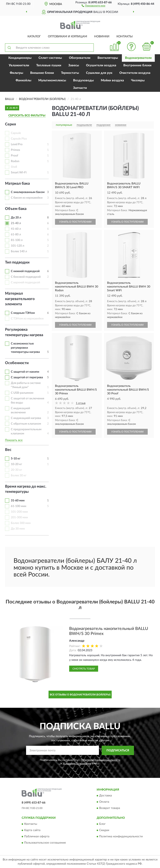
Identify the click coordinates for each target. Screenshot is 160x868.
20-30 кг (16, 470)
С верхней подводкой (25, 283)
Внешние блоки (42, 73)
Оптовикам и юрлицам (67, 37)
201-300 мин (19, 517)
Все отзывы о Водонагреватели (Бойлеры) (80, 695)
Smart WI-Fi (19, 173)
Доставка (106, 796)
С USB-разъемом (22, 393)
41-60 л (16, 229)
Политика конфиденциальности (121, 836)
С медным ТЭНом (23, 313)
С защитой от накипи (25, 372)
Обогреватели (80, 58)
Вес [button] (8, 450)
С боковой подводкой (26, 277)
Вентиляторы (108, 58)
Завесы (74, 65)
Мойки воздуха (112, 80)
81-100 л (17, 240)
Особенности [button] (17, 363)
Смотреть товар (84, 669)
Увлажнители (19, 65)
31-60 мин (18, 501)
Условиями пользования (77, 763)
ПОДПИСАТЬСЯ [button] (118, 751)
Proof (14, 156)
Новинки (102, 37)
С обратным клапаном (26, 424)
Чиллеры (138, 80)
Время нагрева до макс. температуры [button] (26, 489)
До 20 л (16, 218)
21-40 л (16, 223)
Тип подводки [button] (17, 262)
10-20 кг (16, 464)
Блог (102, 824)
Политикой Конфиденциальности (100, 760)
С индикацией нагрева (26, 418)
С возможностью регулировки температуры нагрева (25, 348)
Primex (15, 150)
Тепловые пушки (49, 65)
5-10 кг (16, 459)
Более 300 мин (21, 523)
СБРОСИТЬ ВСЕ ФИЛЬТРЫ (27, 116)
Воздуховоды (83, 80)
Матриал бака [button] (17, 184)
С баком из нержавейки (27, 198)
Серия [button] (10, 124)
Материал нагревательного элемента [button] (20, 299)
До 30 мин (18, 529)
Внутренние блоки (137, 65)
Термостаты (70, 73)
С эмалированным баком (28, 192)
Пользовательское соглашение (45, 843)
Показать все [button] (14, 440)
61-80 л (16, 235)
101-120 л (17, 246)
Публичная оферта (37, 836)
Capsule (16, 133)
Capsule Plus (19, 139)
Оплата (104, 802)
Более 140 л (19, 251)
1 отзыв (81, 403)
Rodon (15, 161)
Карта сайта (32, 830)
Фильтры (16, 73)
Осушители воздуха (101, 65)
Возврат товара (110, 808)
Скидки (104, 830)
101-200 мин (19, 512)
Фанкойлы (23, 80)
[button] (93, 5)
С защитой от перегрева (27, 377)
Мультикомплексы (52, 80)
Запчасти (80, 88)
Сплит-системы (50, 58)
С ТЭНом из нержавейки (27, 319)
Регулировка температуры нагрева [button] (24, 332)
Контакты (125, 37)
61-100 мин (19, 506)
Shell (14, 167)
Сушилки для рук (99, 73)
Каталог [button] (34, 37)
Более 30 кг (19, 476)
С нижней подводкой (25, 271)
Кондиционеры (20, 58)
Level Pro (17, 144)
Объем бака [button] (16, 209)
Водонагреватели (138, 58)
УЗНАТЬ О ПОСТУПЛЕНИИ (75, 222)
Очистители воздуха (135, 73)
